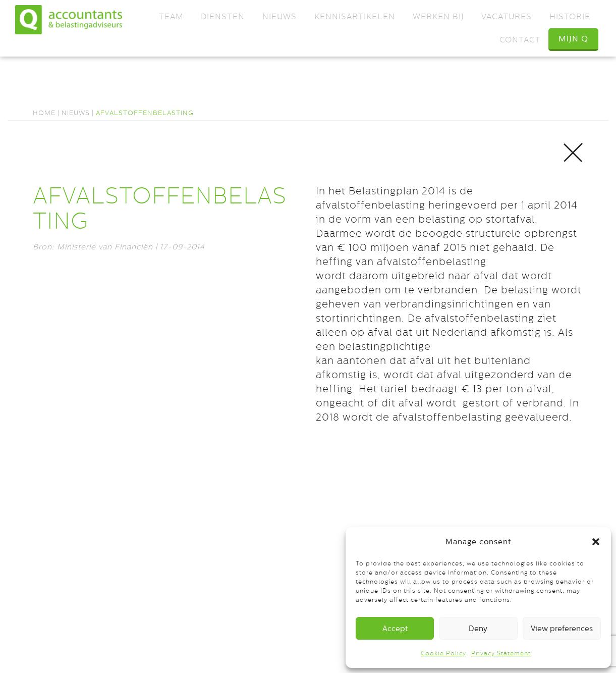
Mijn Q (573, 39)
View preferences (562, 628)
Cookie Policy (443, 653)
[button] (596, 542)
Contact (520, 40)
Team (171, 16)
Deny (478, 628)
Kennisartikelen (355, 16)
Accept (395, 628)
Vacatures (507, 16)
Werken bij (438, 16)
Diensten (223, 16)
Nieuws (279, 16)
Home (44, 113)
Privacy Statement (501, 653)
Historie (570, 16)
